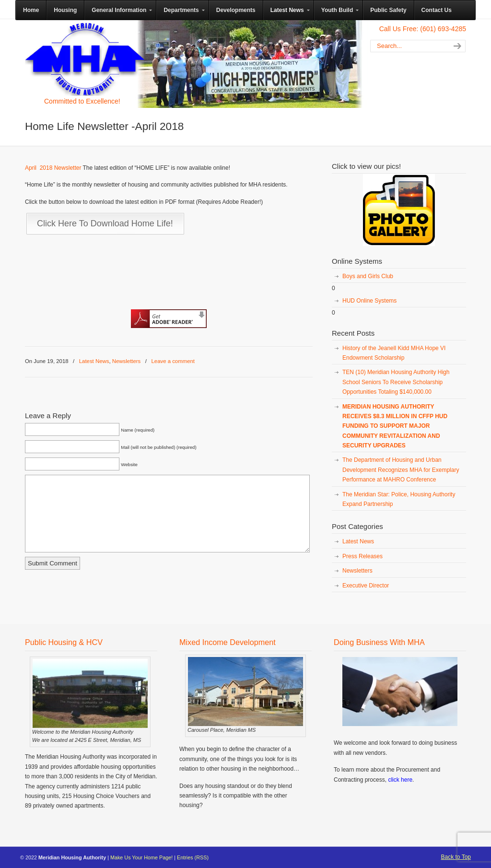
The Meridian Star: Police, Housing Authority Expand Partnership (399, 499)
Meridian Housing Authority (85, 59)
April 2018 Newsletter (53, 168)
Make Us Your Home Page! (141, 857)
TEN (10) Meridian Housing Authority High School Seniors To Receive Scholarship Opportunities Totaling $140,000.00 (396, 382)
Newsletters (127, 361)
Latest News (94, 361)
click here (400, 780)
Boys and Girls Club (368, 276)
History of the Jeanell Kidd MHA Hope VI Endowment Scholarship (394, 353)
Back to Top (456, 857)
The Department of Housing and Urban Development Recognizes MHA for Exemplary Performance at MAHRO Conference (401, 470)
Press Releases (362, 556)
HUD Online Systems (369, 301)
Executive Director (366, 586)
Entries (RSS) (193, 857)
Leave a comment (173, 361)
